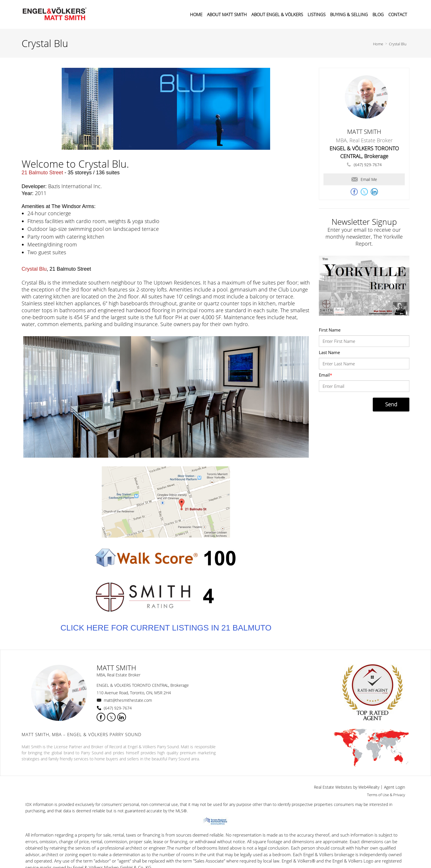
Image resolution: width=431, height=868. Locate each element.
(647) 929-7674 (368, 165)
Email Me (364, 179)
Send (391, 404)
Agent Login (395, 787)
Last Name (329, 352)
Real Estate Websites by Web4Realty (347, 787)
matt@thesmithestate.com (128, 700)
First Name (330, 330)
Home (378, 44)
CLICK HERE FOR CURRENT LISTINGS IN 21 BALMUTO (166, 628)
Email (325, 375)
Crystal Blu (398, 44)
